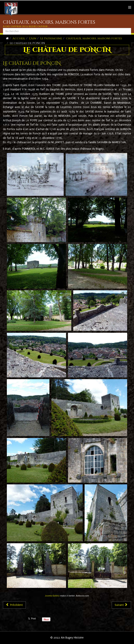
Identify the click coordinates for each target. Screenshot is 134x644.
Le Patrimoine (51, 38)
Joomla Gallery (52, 596)
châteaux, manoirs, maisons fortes (94, 38)
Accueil (19, 38)
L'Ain (33, 38)
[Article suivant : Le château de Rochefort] (121, 605)
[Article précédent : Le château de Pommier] (14, 605)
